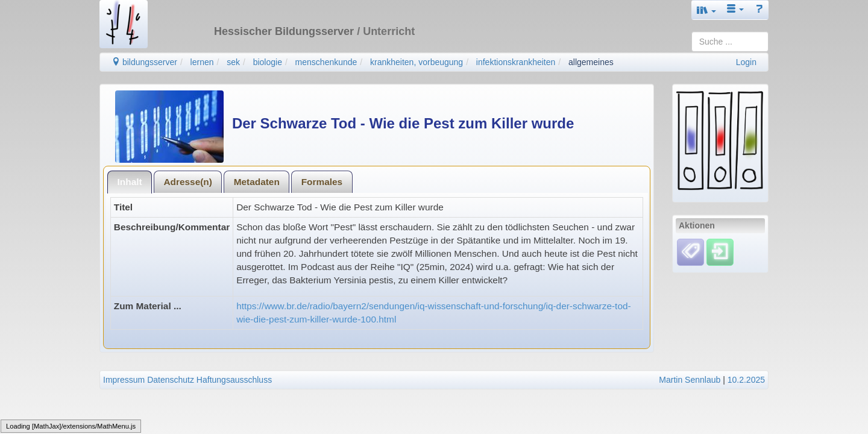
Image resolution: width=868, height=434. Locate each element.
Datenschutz (171, 380)
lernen (202, 62)
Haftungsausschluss (234, 380)
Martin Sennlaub (690, 380)
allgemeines (591, 62)
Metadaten (257, 182)
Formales (322, 182)
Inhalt (130, 182)
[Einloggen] (720, 251)
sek (233, 62)
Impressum (124, 380)
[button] (706, 10)
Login (746, 62)
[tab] (130, 182)
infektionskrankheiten (516, 62)
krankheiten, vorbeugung (417, 62)
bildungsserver (144, 62)
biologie (268, 62)
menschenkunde (326, 62)
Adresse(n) (187, 182)
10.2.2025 (746, 380)
